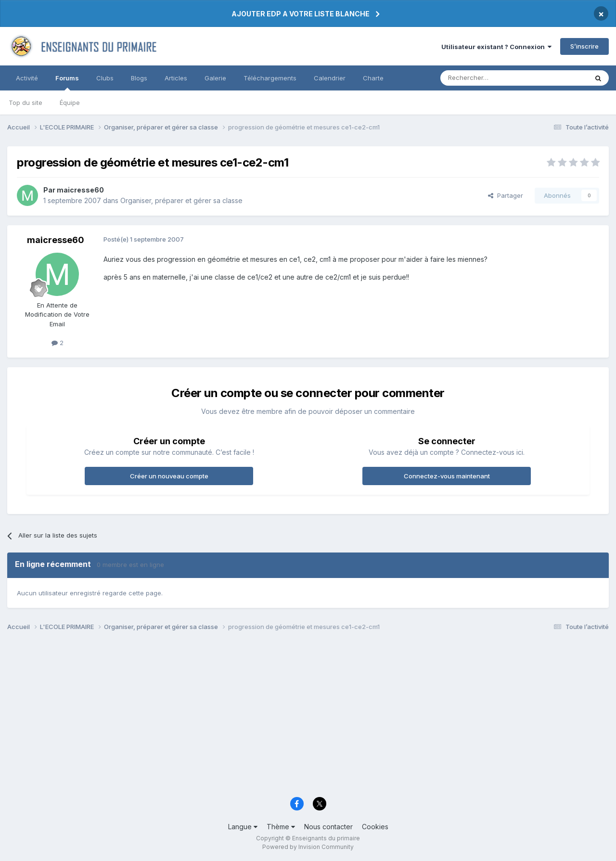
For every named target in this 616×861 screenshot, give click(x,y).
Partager (506, 195)
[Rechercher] (493, 78)
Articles (176, 78)
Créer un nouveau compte (169, 476)
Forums (67, 82)
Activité (27, 78)
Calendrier (330, 78)
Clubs (105, 78)
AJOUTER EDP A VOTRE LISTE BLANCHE (301, 14)
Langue (243, 827)
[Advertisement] (296, 717)
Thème (281, 827)
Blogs (139, 78)
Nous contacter (328, 827)
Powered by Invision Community (308, 847)
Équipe (70, 103)
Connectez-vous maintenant (447, 476)
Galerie (215, 78)
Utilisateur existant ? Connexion (496, 47)
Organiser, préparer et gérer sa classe (181, 200)
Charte (373, 78)
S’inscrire (584, 46)
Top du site (26, 103)
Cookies (375, 827)
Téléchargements (270, 78)
